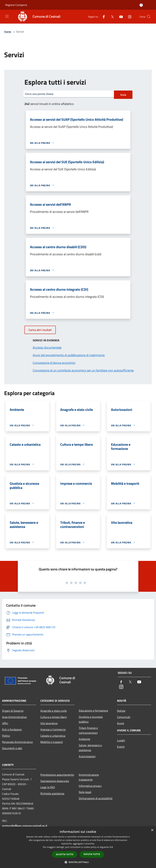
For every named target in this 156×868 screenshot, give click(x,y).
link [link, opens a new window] (111, 847)
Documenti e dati (12, 748)
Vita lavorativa (49, 723)
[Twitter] (111, 17)
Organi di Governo (13, 711)
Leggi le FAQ (48, 787)
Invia (123, 95)
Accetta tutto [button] (65, 854)
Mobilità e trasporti (52, 742)
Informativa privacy (90, 786)
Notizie (121, 711)
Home (8, 32)
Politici (6, 736)
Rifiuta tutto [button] (92, 854)
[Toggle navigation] (7, 16)
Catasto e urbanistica (53, 736)
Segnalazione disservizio (55, 781)
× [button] (152, 830)
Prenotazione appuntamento (57, 775)
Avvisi (121, 723)
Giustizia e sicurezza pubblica (91, 719)
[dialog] (78, 847)
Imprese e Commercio (53, 729)
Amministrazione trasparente (89, 777)
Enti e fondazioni (12, 729)
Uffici (5, 723)
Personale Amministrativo (17, 742)
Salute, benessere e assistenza (90, 748)
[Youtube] (120, 17)
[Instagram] (128, 17)
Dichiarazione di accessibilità (96, 798)
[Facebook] (102, 17)
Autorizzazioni (87, 756)
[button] (78, 862)
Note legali (85, 792)
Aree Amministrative (14, 717)
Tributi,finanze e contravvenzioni (88, 730)
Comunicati (124, 717)
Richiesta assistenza (52, 793)
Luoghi (121, 740)
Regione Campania (16, 5)
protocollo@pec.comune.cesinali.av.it (25, 826)
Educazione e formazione (93, 711)
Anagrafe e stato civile (54, 711)
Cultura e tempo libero (54, 717)
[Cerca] (149, 17)
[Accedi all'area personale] (141, 5)
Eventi (121, 747)
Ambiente (84, 739)
